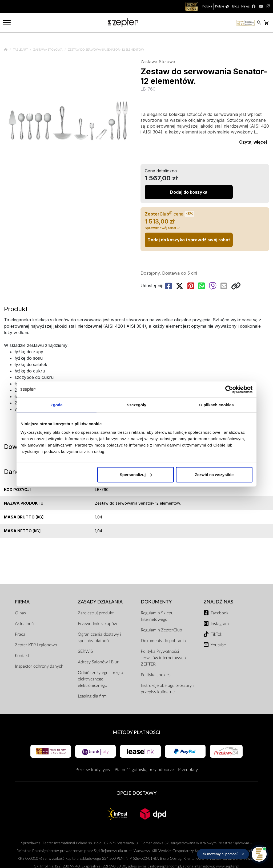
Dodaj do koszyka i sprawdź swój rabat (189, 240)
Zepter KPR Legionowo (36, 645)
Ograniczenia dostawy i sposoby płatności (99, 638)
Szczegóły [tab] (136, 405)
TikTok (216, 634)
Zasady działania (100, 602)
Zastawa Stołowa (48, 50)
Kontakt (22, 656)
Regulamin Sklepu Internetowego (157, 616)
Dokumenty (156, 602)
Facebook (220, 613)
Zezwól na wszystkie (214, 474)
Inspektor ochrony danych (39, 666)
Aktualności (26, 624)
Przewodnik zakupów (97, 624)
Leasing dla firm (92, 696)
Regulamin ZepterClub (161, 630)
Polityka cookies (156, 675)
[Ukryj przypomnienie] (243, 854)
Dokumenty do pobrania (163, 641)
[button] (223, 854)
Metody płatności (136, 733)
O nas (20, 613)
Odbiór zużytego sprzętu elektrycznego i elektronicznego (101, 679)
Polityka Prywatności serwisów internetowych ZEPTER (163, 658)
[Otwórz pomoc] (259, 854)
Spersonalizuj (136, 474)
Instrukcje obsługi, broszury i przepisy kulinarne (167, 689)
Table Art (21, 50)
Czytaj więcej (253, 142)
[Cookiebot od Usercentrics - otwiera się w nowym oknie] (229, 390)
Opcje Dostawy (136, 793)
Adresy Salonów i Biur (98, 662)
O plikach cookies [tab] (216, 405)
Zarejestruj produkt (96, 613)
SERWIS (85, 651)
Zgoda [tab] (57, 405)
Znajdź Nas (218, 602)
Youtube (218, 645)
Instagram (220, 624)
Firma (22, 602)
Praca (20, 634)
